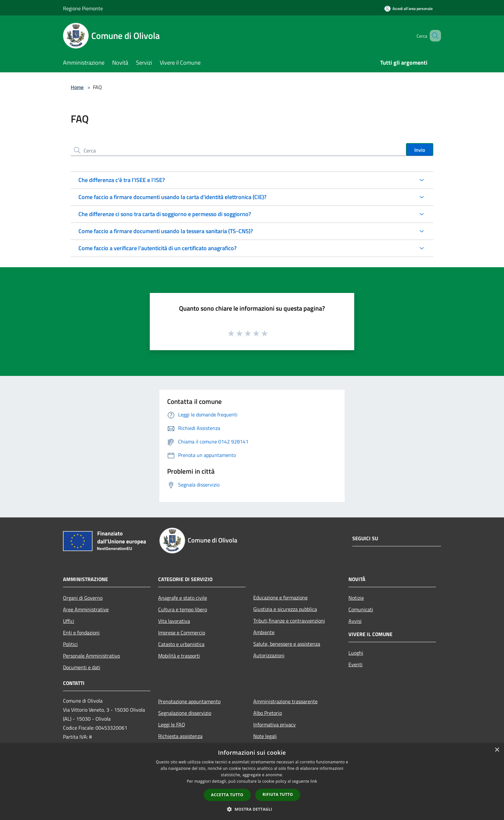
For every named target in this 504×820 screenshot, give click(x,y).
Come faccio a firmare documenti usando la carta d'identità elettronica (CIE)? (172, 197)
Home (77, 87)
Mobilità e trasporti (179, 656)
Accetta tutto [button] (227, 795)
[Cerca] (433, 36)
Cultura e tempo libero (183, 609)
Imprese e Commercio (182, 633)
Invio (420, 150)
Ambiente (264, 632)
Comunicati (361, 609)
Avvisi (355, 621)
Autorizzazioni (269, 655)
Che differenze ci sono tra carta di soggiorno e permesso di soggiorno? (165, 214)
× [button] (497, 750)
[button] (252, 809)
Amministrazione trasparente (285, 701)
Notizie (356, 598)
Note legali (265, 736)
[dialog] (252, 782)
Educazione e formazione (280, 597)
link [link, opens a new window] (314, 781)
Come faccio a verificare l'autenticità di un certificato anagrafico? (157, 248)
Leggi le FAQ (172, 724)
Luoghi (356, 653)
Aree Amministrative (86, 609)
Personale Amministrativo (91, 656)
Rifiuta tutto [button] (278, 794)
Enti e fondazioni (81, 633)
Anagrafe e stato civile (183, 598)
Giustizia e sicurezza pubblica (285, 609)
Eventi (355, 664)
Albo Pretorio (268, 713)
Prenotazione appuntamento (189, 701)
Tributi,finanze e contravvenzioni (289, 621)
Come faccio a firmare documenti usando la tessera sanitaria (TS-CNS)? (166, 231)
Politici (70, 644)
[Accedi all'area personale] (409, 9)
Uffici (69, 621)
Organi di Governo (83, 598)
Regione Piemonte (83, 8)
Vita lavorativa (174, 621)
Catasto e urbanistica (181, 644)
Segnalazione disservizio (185, 713)
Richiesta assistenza (180, 736)
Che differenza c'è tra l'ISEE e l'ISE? (122, 180)
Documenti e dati (82, 667)
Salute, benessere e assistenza (287, 644)
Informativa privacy (274, 724)
